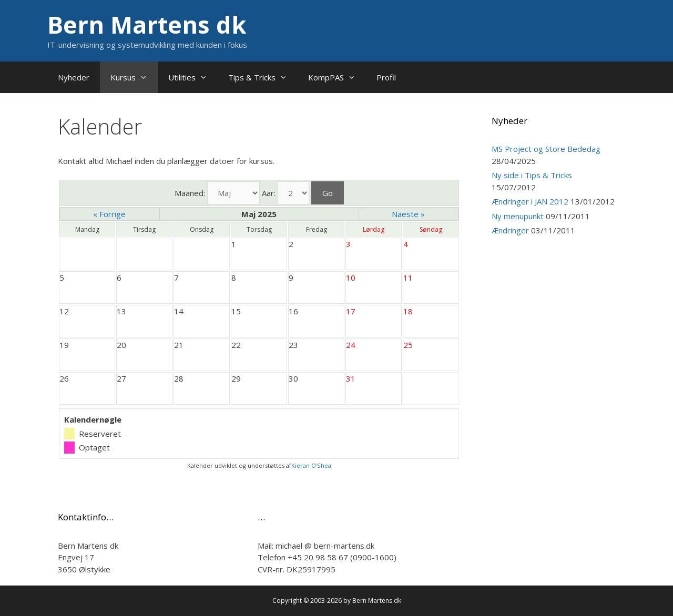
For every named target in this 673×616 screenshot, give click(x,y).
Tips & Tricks (263, 77)
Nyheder (74, 77)
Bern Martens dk (147, 24)
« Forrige (109, 214)
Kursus (134, 77)
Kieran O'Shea (311, 465)
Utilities (193, 77)
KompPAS (337, 77)
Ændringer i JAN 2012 (530, 201)
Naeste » (408, 214)
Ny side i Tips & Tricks (532, 175)
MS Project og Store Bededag (546, 149)
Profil (386, 77)
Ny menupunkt (518, 216)
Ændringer (510, 230)
